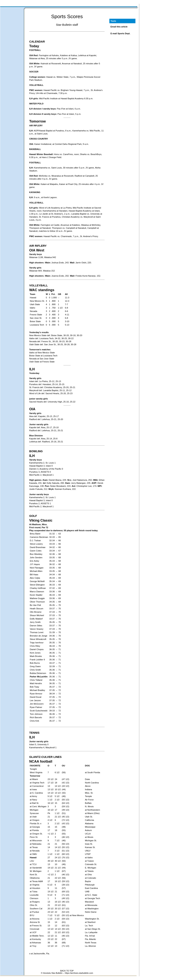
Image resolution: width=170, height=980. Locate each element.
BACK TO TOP (67, 971)
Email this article (119, 27)
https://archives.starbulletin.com (79, 973)
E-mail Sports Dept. (120, 33)
